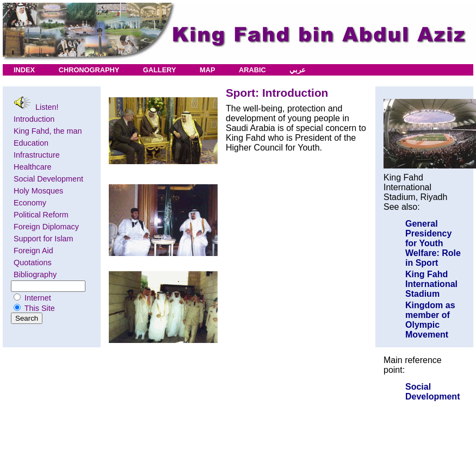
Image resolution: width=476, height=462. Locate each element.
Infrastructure (37, 155)
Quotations (33, 263)
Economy (30, 203)
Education (31, 143)
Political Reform (41, 215)
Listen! (36, 104)
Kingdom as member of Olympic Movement (430, 320)
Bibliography (35, 274)
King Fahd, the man (48, 131)
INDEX (24, 70)
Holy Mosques (38, 191)
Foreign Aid (33, 251)
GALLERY (160, 70)
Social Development (48, 179)
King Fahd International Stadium (431, 284)
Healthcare (33, 167)
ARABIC (252, 70)
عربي (298, 70)
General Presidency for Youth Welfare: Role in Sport (433, 243)
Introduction (34, 119)
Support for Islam (44, 239)
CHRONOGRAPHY (89, 70)
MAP (207, 70)
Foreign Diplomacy (46, 227)
